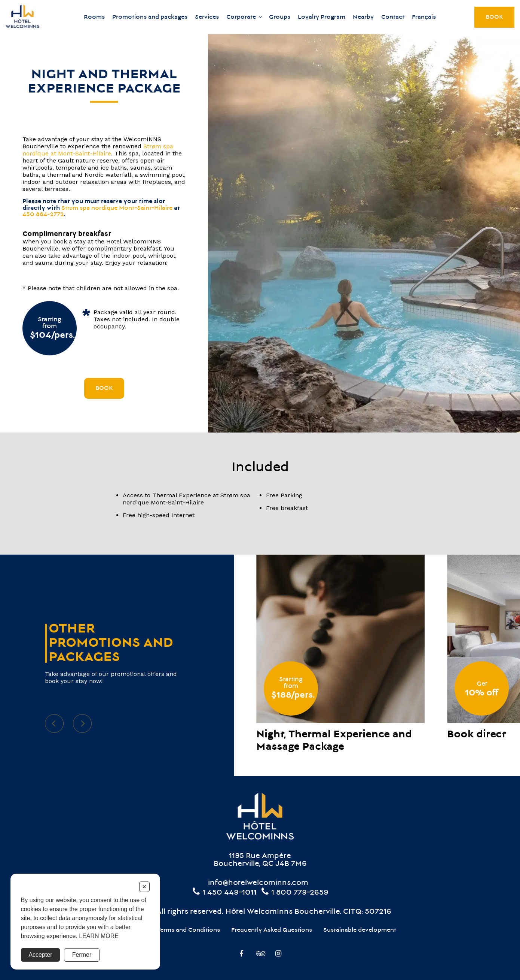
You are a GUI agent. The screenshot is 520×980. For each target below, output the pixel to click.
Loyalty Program (322, 17)
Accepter (40, 955)
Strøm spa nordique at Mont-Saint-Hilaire (98, 150)
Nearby (363, 17)
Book (494, 17)
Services (207, 17)
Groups (280, 17)
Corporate (241, 17)
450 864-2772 (43, 215)
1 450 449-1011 (224, 893)
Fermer (82, 955)
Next (82, 723)
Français (424, 17)
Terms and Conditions (188, 930)
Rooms (94, 17)
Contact (393, 17)
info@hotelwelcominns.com (258, 883)
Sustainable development (360, 930)
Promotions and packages (150, 17)
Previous (54, 723)
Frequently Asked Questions (272, 930)
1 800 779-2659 (294, 893)
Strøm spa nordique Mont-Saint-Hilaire (117, 208)
